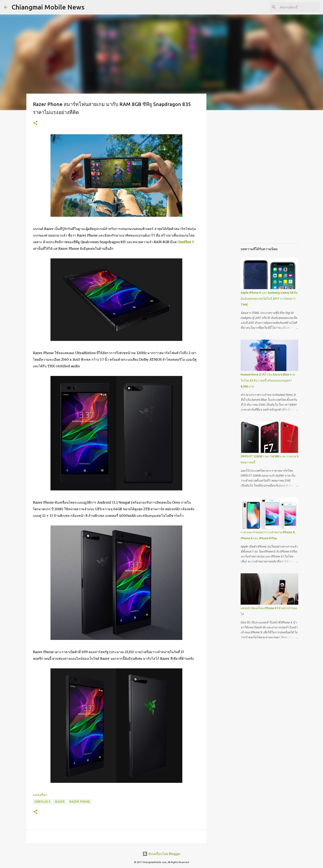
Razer (60, 802)
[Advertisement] (227, 178)
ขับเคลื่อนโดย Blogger (161, 854)
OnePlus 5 (186, 242)
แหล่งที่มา (40, 795)
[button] (35, 123)
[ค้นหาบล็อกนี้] (298, 7)
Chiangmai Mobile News (48, 7)
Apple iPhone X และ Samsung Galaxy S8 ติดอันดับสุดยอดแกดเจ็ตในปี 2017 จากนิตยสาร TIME (269, 299)
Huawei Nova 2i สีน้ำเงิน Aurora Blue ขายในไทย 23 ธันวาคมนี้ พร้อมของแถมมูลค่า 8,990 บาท (268, 380)
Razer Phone (80, 802)
